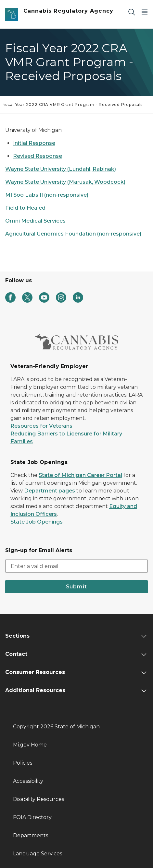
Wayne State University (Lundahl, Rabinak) (61, 169)
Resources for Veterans (41, 426)
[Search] (132, 12)
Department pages (50, 491)
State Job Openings (37, 522)
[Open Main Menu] (145, 12)
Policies (23, 763)
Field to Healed (25, 208)
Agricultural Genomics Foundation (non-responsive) (73, 234)
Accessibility (28, 781)
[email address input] (76, 566)
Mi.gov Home (30, 745)
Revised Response (38, 156)
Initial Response (34, 143)
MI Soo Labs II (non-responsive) (47, 195)
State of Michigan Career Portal (80, 475)
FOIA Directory (32, 817)
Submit (76, 587)
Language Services (38, 854)
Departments (31, 835)
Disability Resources (38, 799)
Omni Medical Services (35, 221)
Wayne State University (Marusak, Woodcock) (65, 182)
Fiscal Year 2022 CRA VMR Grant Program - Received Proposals (72, 104)
